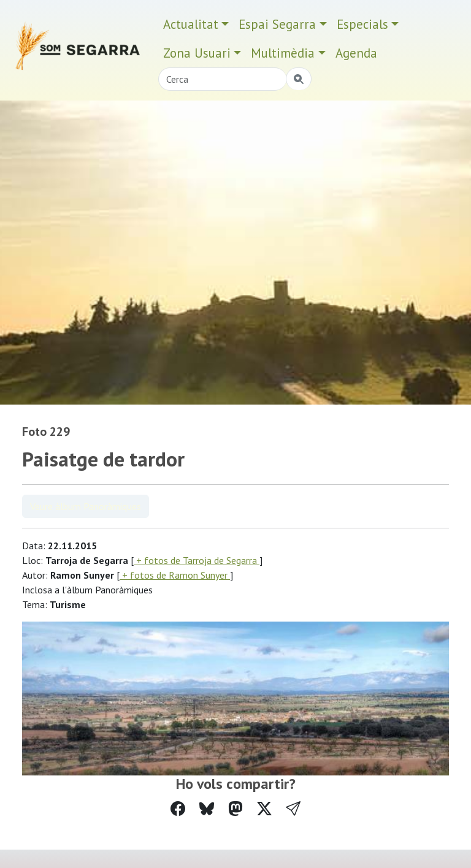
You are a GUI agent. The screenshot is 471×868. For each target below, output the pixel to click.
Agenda (356, 53)
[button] (293, 809)
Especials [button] (362, 24)
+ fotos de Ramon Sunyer (175, 575)
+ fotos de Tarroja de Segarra (197, 560)
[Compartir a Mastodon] (235, 809)
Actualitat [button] (191, 24)
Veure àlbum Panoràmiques (86, 506)
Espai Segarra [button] (277, 24)
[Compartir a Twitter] (264, 809)
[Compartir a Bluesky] (207, 809)
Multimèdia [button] (283, 53)
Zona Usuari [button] (197, 53)
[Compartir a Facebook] (178, 809)
